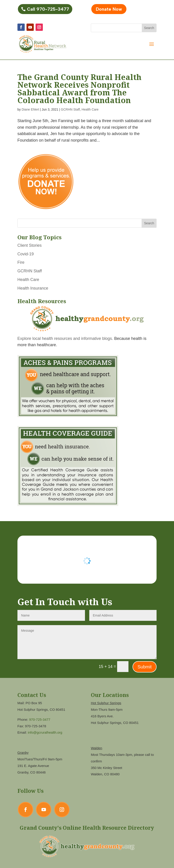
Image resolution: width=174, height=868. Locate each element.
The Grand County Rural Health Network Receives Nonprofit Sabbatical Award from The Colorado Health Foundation (79, 89)
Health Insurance (33, 288)
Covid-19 (26, 254)
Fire (21, 262)
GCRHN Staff (70, 109)
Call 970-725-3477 (48, 9)
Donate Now (109, 9)
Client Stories (30, 245)
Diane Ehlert (30, 109)
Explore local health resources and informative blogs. (65, 338)
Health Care (90, 109)
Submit (145, 667)
